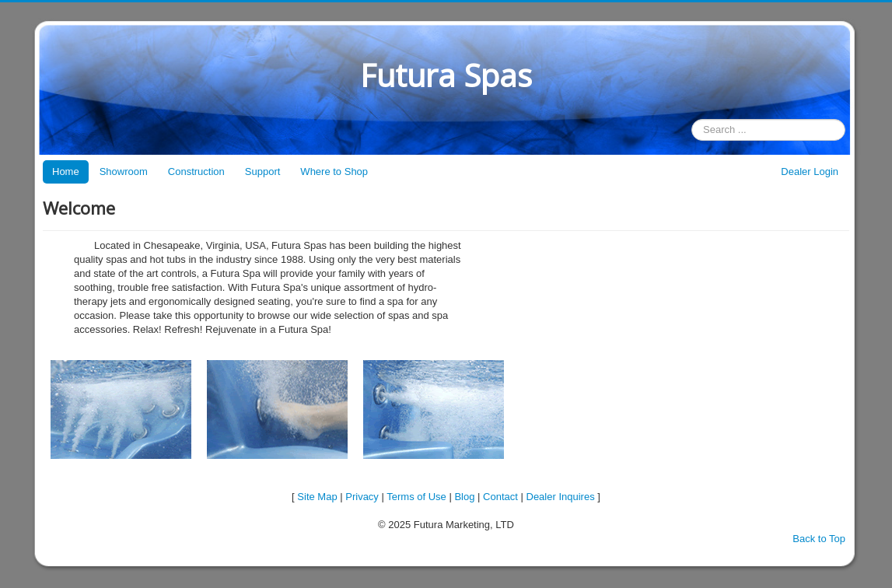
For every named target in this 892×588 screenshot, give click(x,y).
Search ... (692, 119)
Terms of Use (416, 497)
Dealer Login (810, 171)
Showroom (124, 171)
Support (263, 171)
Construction (196, 171)
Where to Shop (334, 171)
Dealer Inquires (561, 497)
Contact (500, 497)
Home (66, 171)
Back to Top (819, 539)
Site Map (317, 497)
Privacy (362, 497)
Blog (464, 497)
